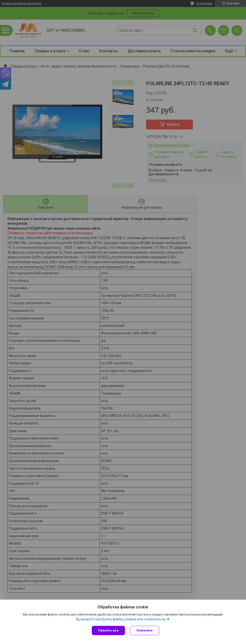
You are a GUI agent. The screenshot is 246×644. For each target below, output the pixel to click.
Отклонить (145, 630)
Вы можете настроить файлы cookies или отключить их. (121, 619)
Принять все (108, 630)
